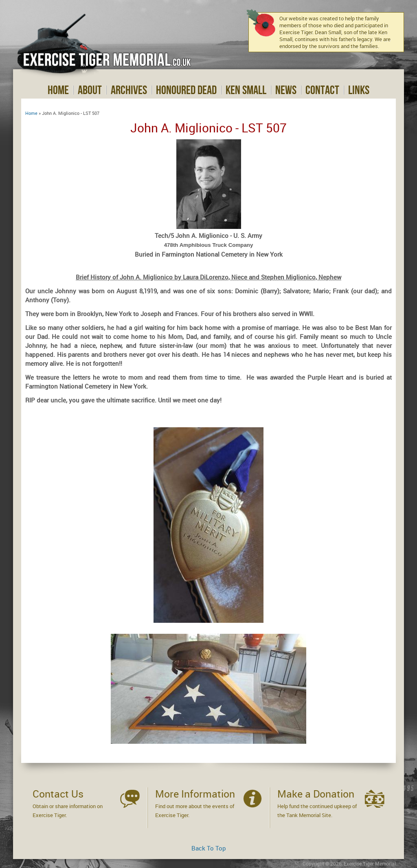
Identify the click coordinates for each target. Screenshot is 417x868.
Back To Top (209, 848)
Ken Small (246, 90)
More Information (195, 794)
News (286, 90)
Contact (322, 90)
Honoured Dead (186, 90)
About (90, 90)
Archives (129, 90)
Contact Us (58, 794)
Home (58, 90)
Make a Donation (316, 794)
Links (359, 90)
